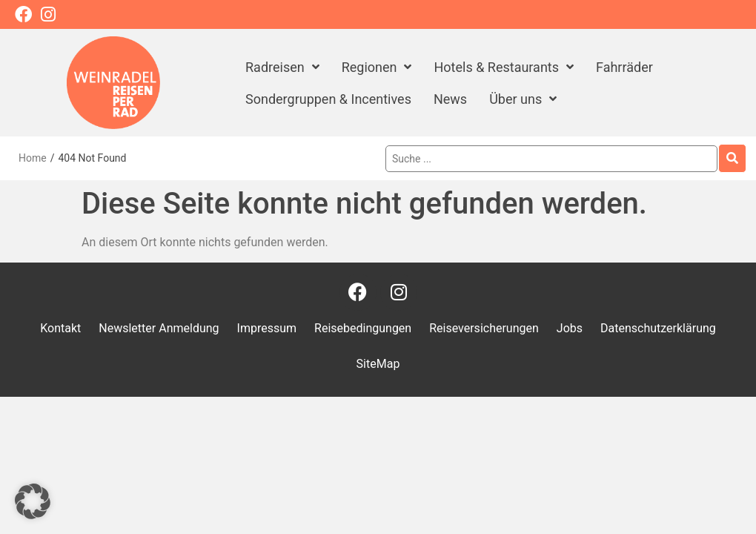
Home (33, 158)
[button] (33, 501)
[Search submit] (732, 158)
